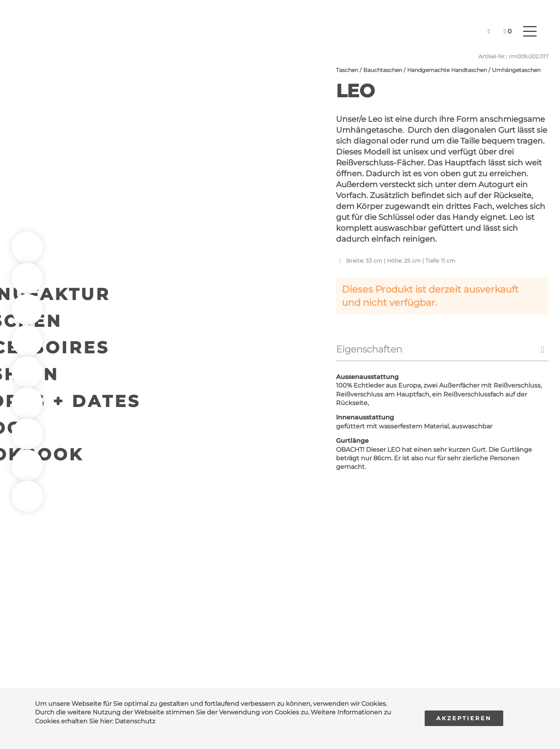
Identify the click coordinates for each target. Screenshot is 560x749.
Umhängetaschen (516, 70)
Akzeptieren (464, 718)
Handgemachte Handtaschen (447, 70)
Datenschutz (135, 721)
